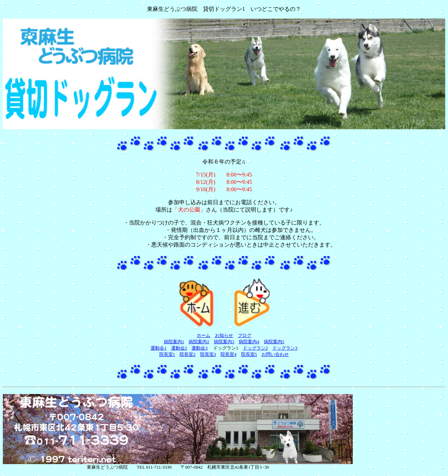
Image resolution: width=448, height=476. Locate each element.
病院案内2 (199, 342)
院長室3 (208, 354)
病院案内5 (274, 342)
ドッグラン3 (285, 348)
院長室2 (188, 354)
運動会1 (159, 348)
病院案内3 (224, 342)
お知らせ (224, 335)
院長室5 (249, 354)
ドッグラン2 (255, 348)
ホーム (204, 335)
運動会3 (199, 348)
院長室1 (167, 354)
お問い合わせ (275, 354)
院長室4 (229, 354)
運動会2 (179, 348)
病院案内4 (249, 342)
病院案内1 (174, 342)
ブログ (244, 335)
